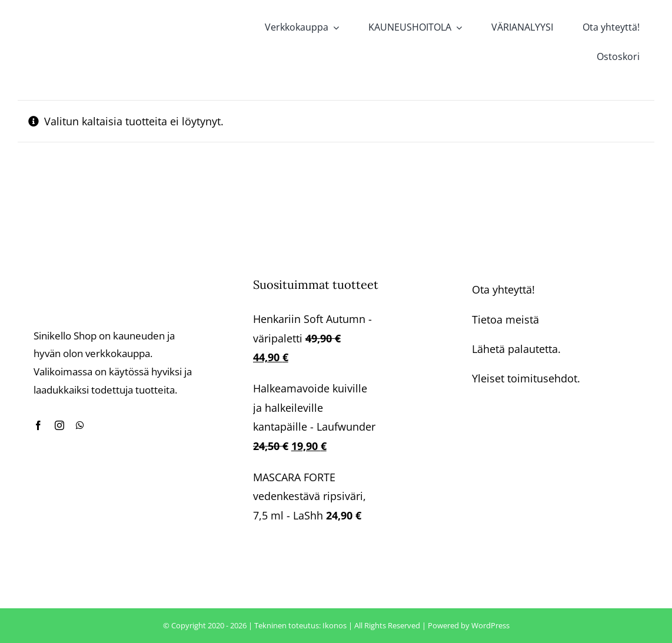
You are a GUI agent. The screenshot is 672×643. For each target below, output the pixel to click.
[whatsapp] (80, 425)
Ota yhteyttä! (503, 289)
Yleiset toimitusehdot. (526, 378)
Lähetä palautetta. (516, 349)
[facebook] (38, 425)
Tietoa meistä (505, 319)
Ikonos (335, 625)
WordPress (490, 625)
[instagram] (59, 425)
